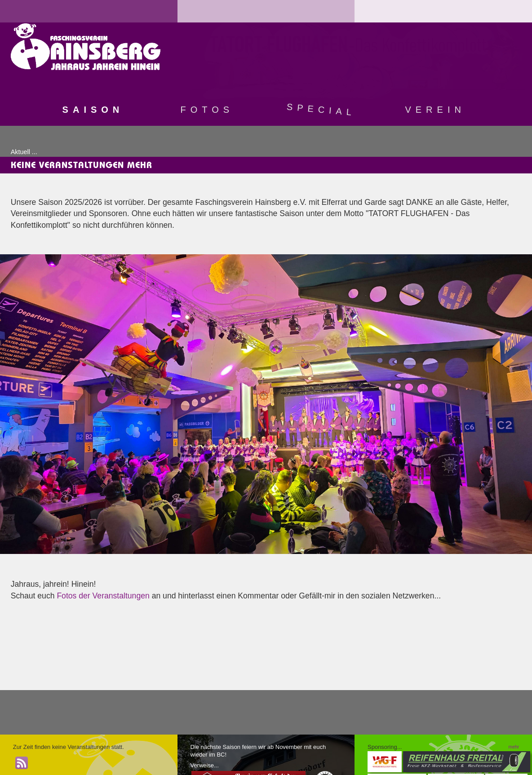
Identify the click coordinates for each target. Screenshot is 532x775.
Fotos (207, 110)
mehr (514, 747)
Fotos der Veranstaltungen (103, 596)
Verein (435, 110)
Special (321, 109)
